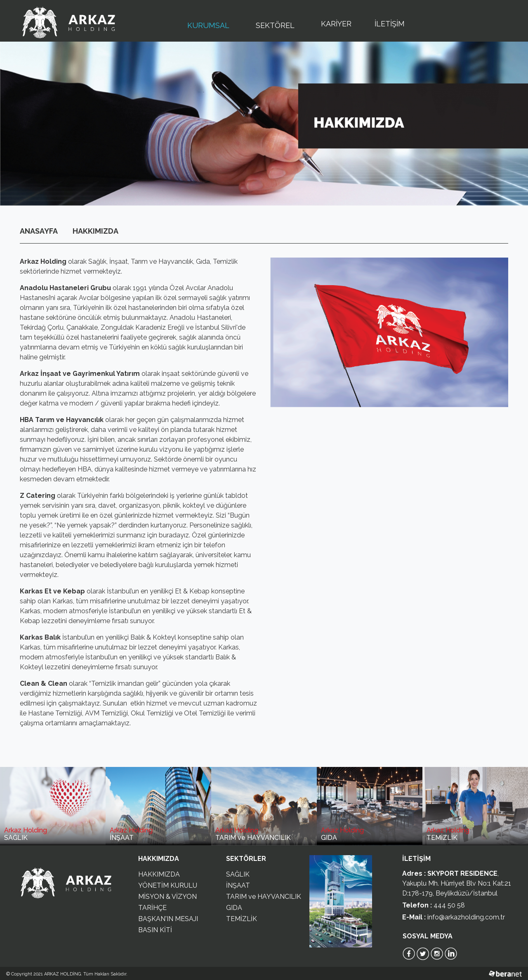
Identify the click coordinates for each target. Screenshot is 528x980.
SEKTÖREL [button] (277, 25)
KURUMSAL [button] (210, 25)
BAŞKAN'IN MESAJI (168, 919)
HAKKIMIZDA (95, 231)
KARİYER (336, 24)
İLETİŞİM (390, 24)
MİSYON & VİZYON (167, 897)
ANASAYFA (39, 231)
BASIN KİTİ (155, 930)
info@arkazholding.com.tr (466, 917)
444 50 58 (449, 905)
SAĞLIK (238, 874)
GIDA (234, 908)
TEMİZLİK (242, 919)
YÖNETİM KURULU (168, 885)
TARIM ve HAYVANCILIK (264, 897)
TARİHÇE (152, 908)
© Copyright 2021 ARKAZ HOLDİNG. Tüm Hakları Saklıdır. (67, 974)
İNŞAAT (238, 885)
